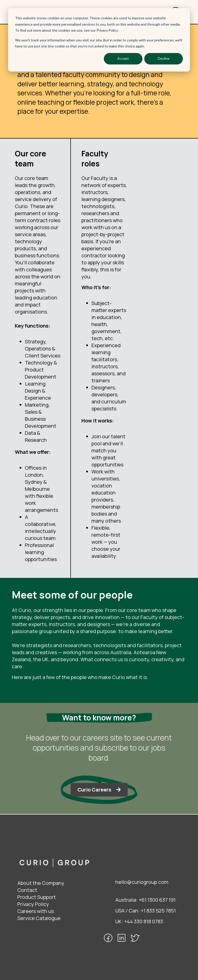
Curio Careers (94, 790)
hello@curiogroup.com (142, 882)
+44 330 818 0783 (144, 921)
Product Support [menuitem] (37, 897)
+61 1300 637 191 (157, 900)
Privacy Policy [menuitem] (33, 904)
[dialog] (99, 40)
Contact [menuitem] (27, 890)
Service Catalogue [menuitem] (39, 918)
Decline (164, 58)
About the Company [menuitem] (41, 883)
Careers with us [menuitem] (36, 911)
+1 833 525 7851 (158, 911)
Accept (123, 58)
